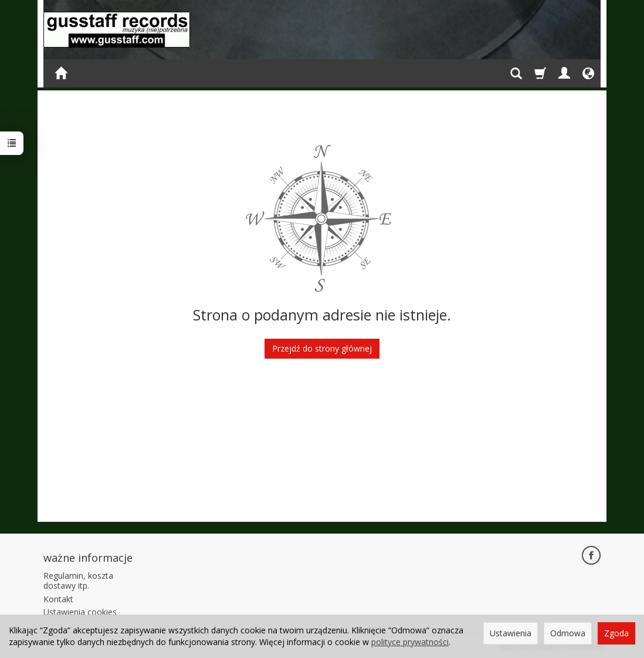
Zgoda (616, 633)
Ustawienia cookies (80, 612)
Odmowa (568, 633)
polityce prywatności (410, 642)
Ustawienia (511, 633)
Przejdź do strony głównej (322, 348)
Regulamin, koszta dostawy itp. (78, 581)
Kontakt (58, 599)
